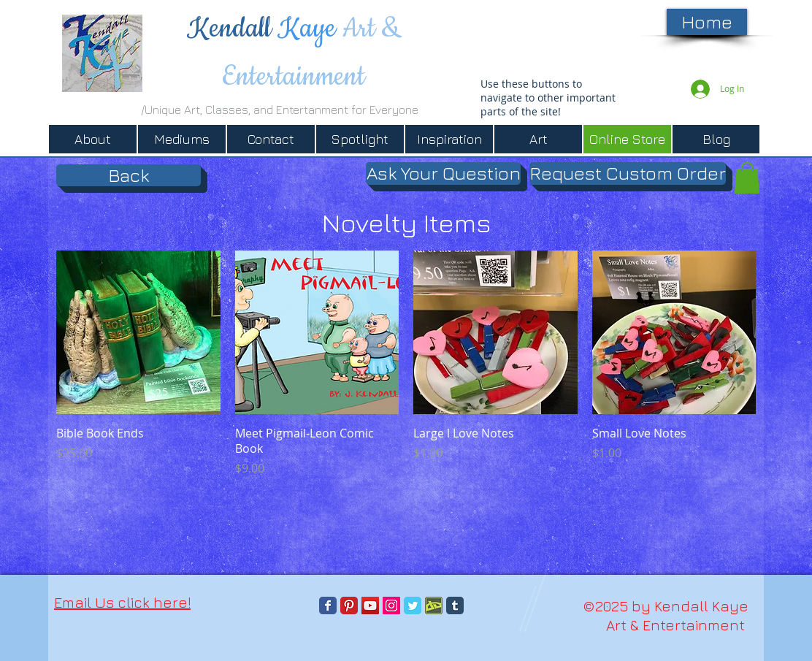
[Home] (707, 22)
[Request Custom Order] (628, 173)
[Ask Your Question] (443, 173)
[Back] (129, 175)
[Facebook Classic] (328, 605)
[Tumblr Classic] (455, 605)
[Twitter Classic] (413, 605)
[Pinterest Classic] (349, 605)
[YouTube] (370, 605)
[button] (747, 178)
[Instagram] (391, 605)
